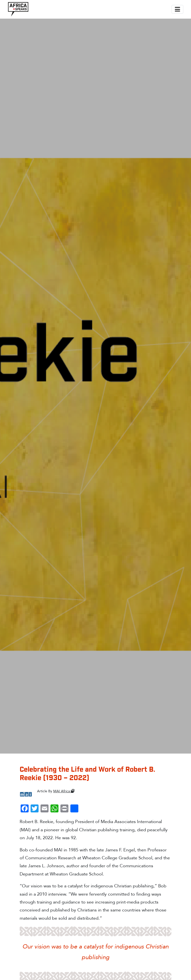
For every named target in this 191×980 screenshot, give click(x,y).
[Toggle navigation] (177, 9)
